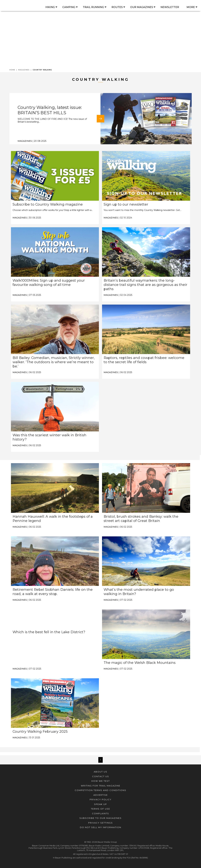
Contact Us (101, 776)
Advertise (101, 795)
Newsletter (170, 7)
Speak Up (100, 804)
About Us (100, 772)
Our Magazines (142, 7)
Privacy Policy (101, 799)
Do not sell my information (101, 827)
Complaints (100, 813)
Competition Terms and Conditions (100, 790)
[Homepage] (22, 6)
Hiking (50, 7)
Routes (117, 7)
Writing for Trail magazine (101, 786)
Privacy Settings (100, 823)
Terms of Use (100, 809)
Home (13, 70)
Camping (69, 7)
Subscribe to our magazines (100, 818)
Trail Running (93, 7)
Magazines (25, 70)
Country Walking (42, 70)
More (191, 7)
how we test (101, 781)
